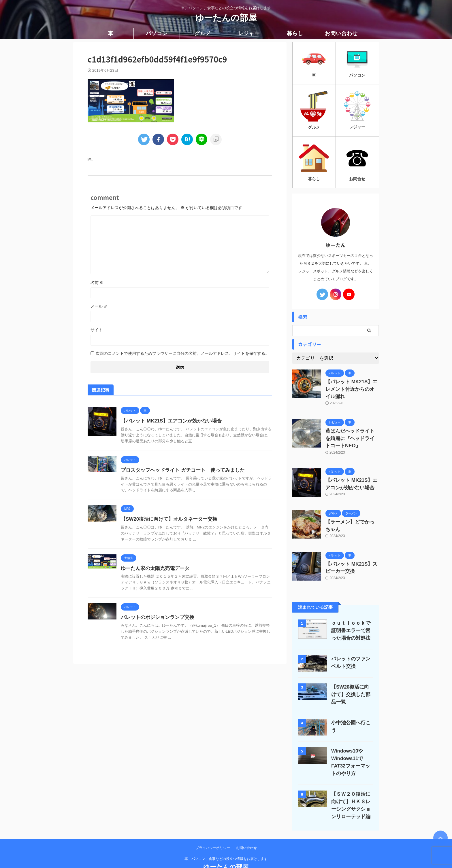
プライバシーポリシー (213, 830)
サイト (97, 330)
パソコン (157, 33)
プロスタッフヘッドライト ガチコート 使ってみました (179, 470)
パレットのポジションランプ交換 (155, 617)
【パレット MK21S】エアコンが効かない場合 (168, 421)
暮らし (295, 33)
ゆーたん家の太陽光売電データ (153, 568)
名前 (97, 283)
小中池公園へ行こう (351, 705)
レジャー (249, 33)
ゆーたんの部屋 (226, 18)
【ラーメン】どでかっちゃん (352, 507)
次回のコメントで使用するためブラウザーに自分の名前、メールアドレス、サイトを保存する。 (182, 353)
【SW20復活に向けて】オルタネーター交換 (166, 519)
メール (99, 306)
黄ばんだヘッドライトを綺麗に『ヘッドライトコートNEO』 (352, 426)
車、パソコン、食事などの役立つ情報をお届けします (226, 841)
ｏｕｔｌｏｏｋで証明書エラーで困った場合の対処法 (351, 613)
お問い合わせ (341, 33)
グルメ (203, 33)
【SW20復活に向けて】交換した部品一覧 (351, 677)
